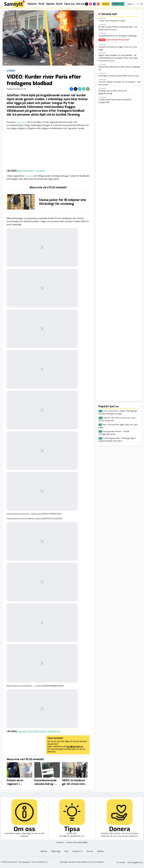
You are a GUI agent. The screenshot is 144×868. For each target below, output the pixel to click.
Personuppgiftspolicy (135, 862)
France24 (29, 176)
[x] (87, 4)
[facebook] (94, 4)
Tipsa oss (69, 4)
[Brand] (14, 4)
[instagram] (90, 4)
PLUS (42, 4)
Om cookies (121, 862)
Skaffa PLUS (118, 4)
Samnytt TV (77, 851)
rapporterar (22, 122)
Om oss (81, 4)
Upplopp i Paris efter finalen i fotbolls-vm (39, 731)
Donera (106, 4)
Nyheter (32, 4)
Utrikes (11, 71)
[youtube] (98, 4)
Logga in (130, 4)
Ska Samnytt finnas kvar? (118, 40)
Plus (66, 851)
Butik (59, 4)
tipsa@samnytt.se (74, 747)
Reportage (56, 851)
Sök (140, 4)
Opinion (50, 4)
